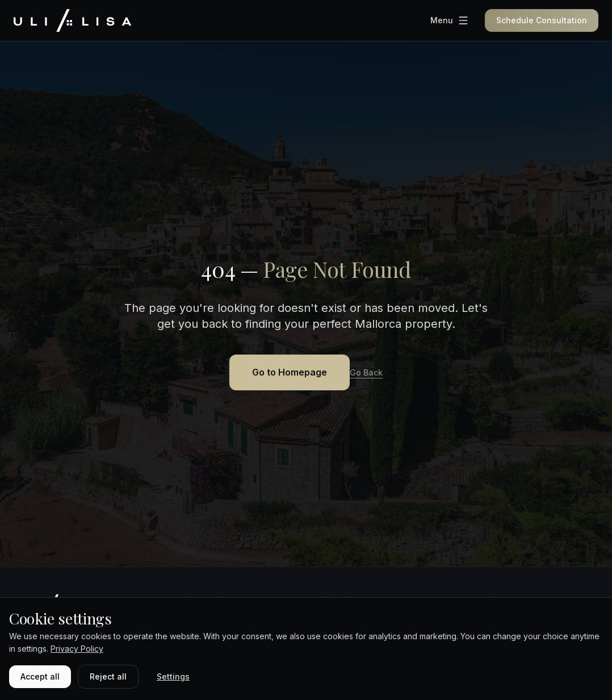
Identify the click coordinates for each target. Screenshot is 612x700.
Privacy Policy (77, 649)
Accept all (40, 676)
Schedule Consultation (542, 20)
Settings (173, 676)
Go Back (366, 372)
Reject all (108, 676)
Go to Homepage (290, 372)
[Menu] (450, 20)
